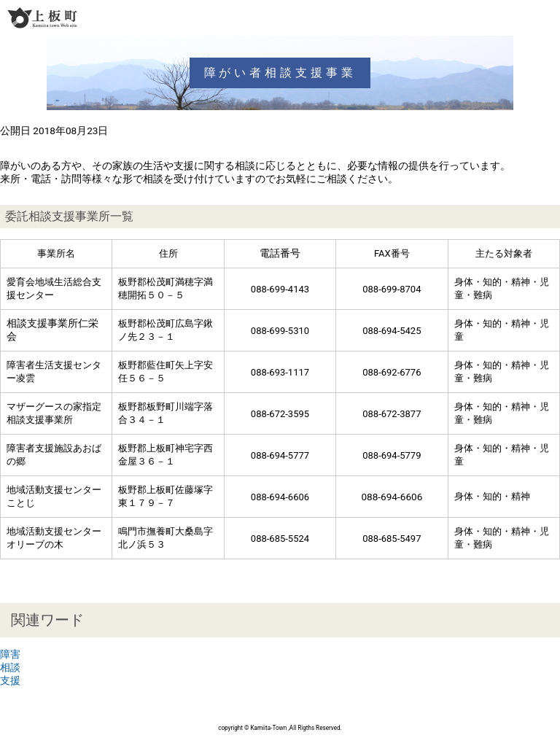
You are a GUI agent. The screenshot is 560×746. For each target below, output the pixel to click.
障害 (10, 654)
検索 (521, 18)
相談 (10, 667)
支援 (10, 680)
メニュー (547, 18)
